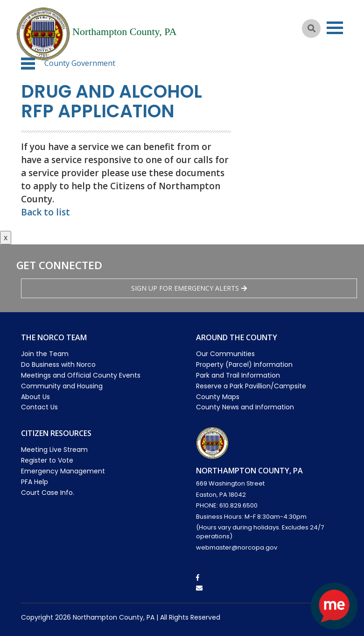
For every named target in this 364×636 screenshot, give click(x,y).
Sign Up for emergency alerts (189, 288)
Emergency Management (63, 471)
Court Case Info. (48, 493)
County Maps (218, 397)
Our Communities (225, 354)
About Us (35, 397)
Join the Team (45, 354)
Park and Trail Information (238, 375)
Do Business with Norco (58, 364)
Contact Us (39, 407)
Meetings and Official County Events (81, 375)
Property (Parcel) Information (244, 364)
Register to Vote (47, 460)
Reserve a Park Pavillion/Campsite (251, 386)
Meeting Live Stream (54, 450)
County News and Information (245, 407)
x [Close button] (6, 237)
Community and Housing (62, 386)
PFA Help (35, 482)
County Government (80, 63)
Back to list (45, 212)
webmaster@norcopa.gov (237, 547)
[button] (28, 64)
